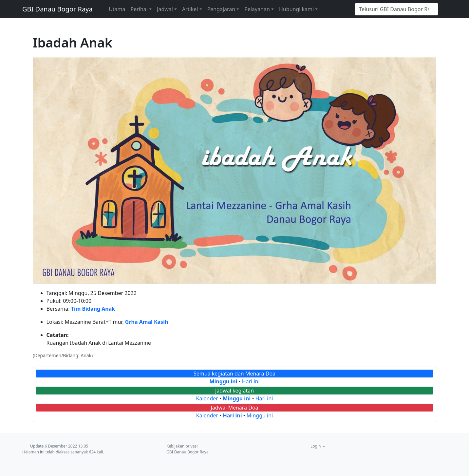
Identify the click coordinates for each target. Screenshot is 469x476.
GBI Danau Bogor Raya (57, 9)
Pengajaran (221, 9)
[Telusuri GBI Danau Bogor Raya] (396, 9)
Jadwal (165, 9)
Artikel (190, 9)
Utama (117, 9)
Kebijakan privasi (182, 446)
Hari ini (251, 381)
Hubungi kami (296, 9)
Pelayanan (257, 9)
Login (316, 446)
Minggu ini (223, 381)
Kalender (207, 398)
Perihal (139, 9)
